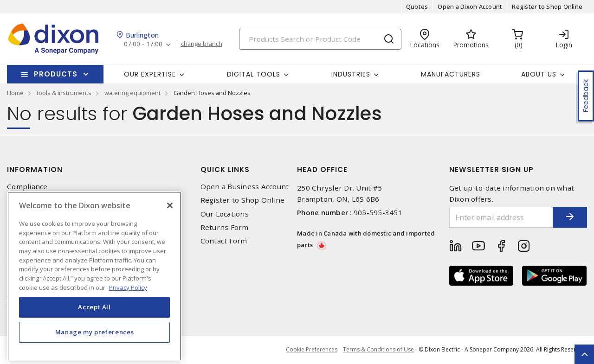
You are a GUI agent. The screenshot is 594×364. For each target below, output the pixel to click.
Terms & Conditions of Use (378, 350)
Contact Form (224, 241)
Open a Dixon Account (470, 6)
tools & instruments (64, 93)
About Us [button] (539, 74)
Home (15, 93)
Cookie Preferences (310, 350)
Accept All (94, 321)
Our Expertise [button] (150, 74)
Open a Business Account (245, 187)
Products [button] (56, 74)
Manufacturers (451, 74)
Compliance (27, 187)
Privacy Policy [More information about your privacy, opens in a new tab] (128, 301)
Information (35, 169)
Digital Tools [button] (254, 74)
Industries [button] (351, 74)
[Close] (170, 219)
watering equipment (132, 93)
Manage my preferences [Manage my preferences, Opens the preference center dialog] (95, 346)
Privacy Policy (31, 200)
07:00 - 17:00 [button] (144, 44)
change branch (203, 44)
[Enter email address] (495, 217)
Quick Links (225, 169)
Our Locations (225, 214)
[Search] (320, 39)
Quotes (417, 6)
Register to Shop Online (547, 6)
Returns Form (225, 227)
